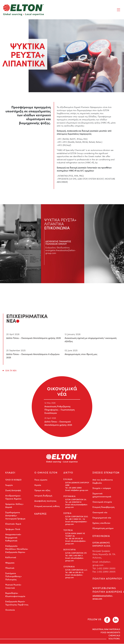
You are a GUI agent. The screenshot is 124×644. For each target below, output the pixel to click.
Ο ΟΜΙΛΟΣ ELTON (46, 473)
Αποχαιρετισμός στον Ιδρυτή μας (81, 354)
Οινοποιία (10, 610)
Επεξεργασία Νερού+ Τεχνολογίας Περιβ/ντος (17, 603)
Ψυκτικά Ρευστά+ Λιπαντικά (13, 586)
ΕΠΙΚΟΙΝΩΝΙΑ (101, 536)
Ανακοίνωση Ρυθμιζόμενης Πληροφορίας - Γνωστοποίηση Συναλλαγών (60, 410)
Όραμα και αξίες (42, 490)
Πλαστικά (10, 568)
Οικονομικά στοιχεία (102, 502)
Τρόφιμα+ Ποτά (13, 529)
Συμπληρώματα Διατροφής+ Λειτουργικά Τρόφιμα (15, 516)
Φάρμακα (10, 563)
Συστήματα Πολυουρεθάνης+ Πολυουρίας (14, 576)
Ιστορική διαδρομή (43, 496)
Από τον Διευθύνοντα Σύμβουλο (103, 481)
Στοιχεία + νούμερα (102, 488)
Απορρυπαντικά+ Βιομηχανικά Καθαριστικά (13, 538)
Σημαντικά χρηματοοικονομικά (102, 495)
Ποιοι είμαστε (41, 480)
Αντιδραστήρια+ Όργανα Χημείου (13, 497)
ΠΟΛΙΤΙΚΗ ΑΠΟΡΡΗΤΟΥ (107, 579)
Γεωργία (9, 485)
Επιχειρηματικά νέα (102, 518)
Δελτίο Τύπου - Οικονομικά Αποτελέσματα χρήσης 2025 (34, 338)
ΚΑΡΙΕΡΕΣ (41, 514)
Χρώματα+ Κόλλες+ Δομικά (14, 506)
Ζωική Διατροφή (13, 490)
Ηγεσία (38, 485)
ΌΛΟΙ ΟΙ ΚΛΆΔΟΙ (13, 480)
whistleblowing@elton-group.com (103, 597)
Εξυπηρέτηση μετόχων (103, 528)
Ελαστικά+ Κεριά (13, 524)
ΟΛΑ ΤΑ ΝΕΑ (11, 371)
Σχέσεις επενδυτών (101, 523)
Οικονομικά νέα (100, 512)
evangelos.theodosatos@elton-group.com (61, 252)
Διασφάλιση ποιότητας (45, 501)
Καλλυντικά (11, 558)
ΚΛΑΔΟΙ (10, 473)
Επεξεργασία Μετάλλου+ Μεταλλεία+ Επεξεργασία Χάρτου (17, 549)
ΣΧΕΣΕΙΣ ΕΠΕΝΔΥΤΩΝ (106, 473)
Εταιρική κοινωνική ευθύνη (47, 506)
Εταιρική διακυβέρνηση (104, 507)
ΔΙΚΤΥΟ (68, 473)
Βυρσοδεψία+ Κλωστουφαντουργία (15, 595)
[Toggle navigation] (118, 10)
